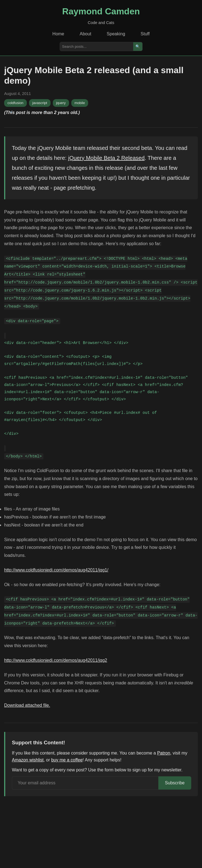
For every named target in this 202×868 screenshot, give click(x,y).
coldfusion (15, 103)
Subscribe (175, 783)
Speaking (116, 34)
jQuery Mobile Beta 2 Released (106, 158)
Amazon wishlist (28, 760)
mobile (80, 103)
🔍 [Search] (138, 47)
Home (58, 34)
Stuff (145, 34)
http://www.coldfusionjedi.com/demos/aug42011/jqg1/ (56, 570)
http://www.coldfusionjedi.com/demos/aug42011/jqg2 (56, 660)
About (85, 34)
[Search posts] (97, 47)
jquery (61, 103)
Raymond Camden (101, 11)
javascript (40, 103)
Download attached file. (27, 705)
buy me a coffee (67, 760)
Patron (164, 753)
